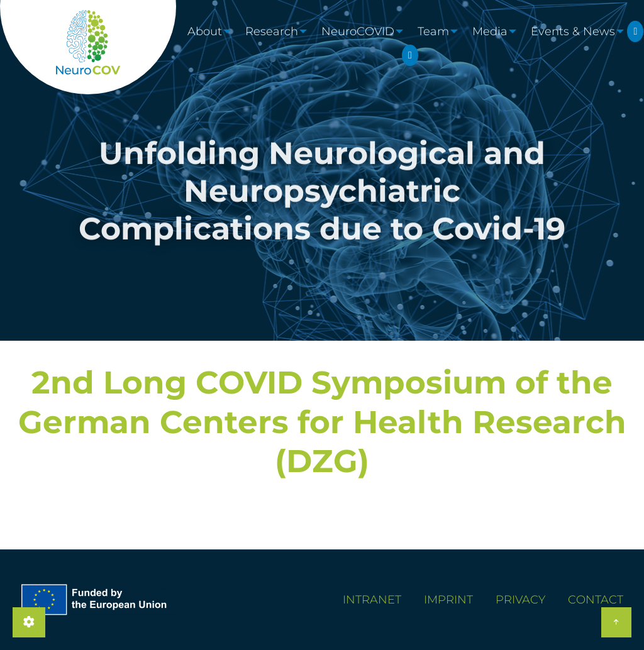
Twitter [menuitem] (330, 79)
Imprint (448, 600)
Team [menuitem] (439, 43)
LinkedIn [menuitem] (491, 79)
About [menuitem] (202, 43)
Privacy (520, 600)
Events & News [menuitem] (584, 43)
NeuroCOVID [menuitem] (360, 43)
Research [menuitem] (272, 43)
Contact (596, 600)
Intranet (372, 600)
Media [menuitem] (498, 43)
